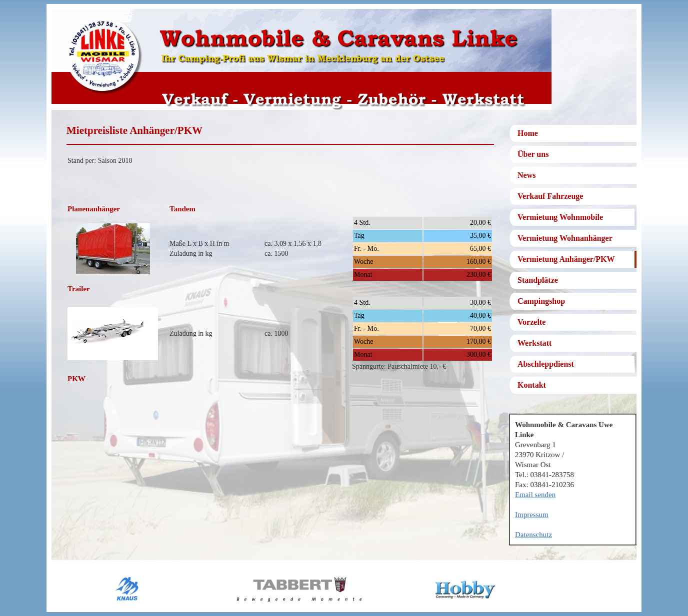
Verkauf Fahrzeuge (550, 196)
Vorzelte (531, 322)
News (526, 175)
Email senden (535, 495)
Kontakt (532, 385)
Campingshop (541, 301)
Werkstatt (534, 343)
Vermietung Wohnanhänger (565, 238)
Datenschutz (533, 535)
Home (528, 133)
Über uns (533, 154)
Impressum (532, 515)
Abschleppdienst (546, 364)
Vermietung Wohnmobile (560, 217)
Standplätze (538, 280)
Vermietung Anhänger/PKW (566, 259)
